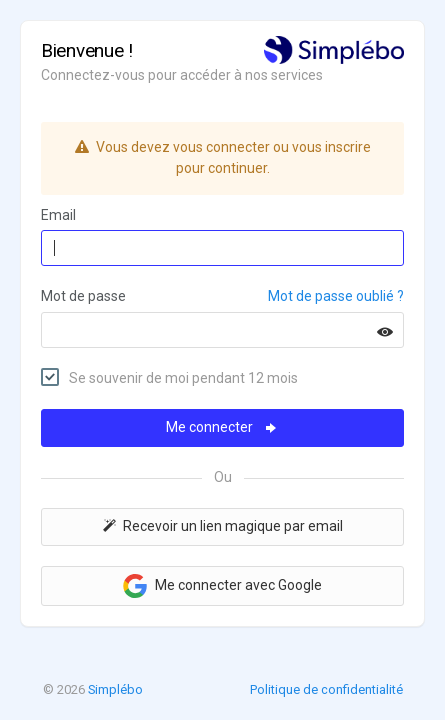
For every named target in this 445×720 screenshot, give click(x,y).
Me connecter (222, 427)
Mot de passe (83, 296)
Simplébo (115, 689)
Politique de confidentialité (326, 689)
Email (58, 215)
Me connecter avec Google (222, 586)
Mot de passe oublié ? (336, 296)
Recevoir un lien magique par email (223, 526)
